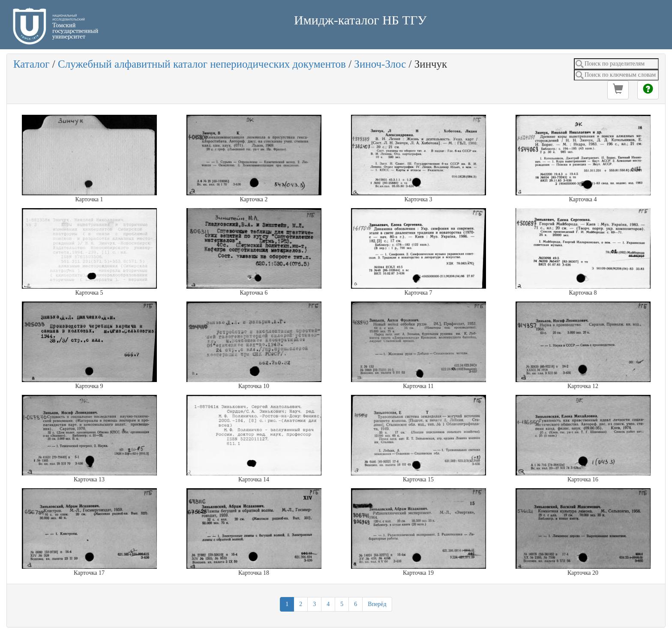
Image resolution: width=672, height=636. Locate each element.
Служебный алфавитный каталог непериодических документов (202, 64)
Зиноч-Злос (380, 64)
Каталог (31, 64)
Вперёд (377, 604)
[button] (618, 90)
